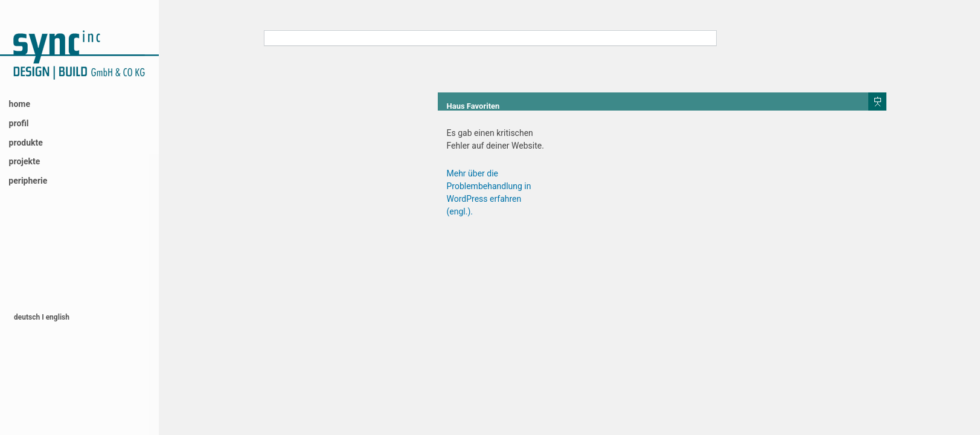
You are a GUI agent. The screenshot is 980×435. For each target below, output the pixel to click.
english (58, 317)
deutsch (28, 317)
